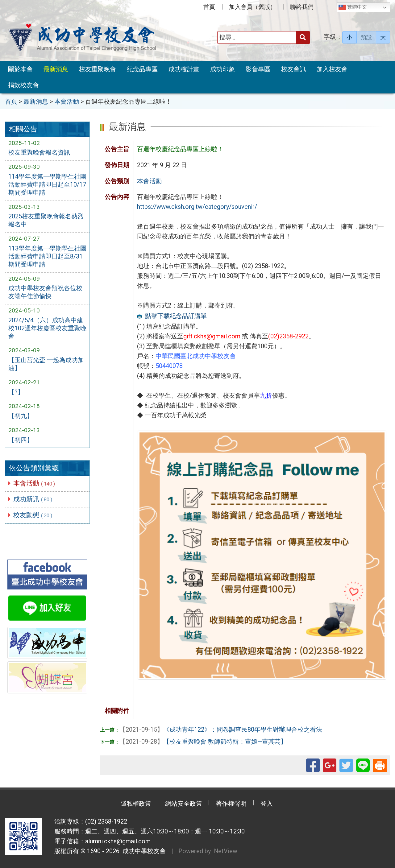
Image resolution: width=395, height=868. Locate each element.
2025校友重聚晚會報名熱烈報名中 (46, 221)
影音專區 (258, 69)
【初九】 (21, 416)
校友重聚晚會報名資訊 (39, 153)
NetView (226, 851)
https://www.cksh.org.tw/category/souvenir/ (197, 207)
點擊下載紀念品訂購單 (176, 316)
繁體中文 (353, 7)
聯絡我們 (302, 7)
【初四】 (21, 440)
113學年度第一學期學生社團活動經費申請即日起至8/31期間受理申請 (47, 257)
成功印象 (222, 69)
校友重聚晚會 (98, 69)
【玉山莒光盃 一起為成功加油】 (46, 365)
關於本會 (20, 69)
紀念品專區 (142, 69)
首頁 (209, 7)
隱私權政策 (136, 803)
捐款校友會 (23, 85)
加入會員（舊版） (252, 7)
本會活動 (34, 484)
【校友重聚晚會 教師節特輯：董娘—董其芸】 (203, 741)
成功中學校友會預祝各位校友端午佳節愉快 (45, 293)
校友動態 (33, 515)
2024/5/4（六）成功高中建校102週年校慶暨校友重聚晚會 (47, 329)
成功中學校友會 (143, 851)
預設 (366, 37)
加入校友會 (332, 69)
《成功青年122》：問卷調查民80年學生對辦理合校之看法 (221, 730)
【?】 (16, 392)
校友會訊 (293, 69)
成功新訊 (33, 499)
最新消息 (56, 69)
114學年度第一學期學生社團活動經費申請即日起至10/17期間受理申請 (47, 185)
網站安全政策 (184, 803)
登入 (267, 803)
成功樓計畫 (184, 69)
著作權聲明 (231, 803)
